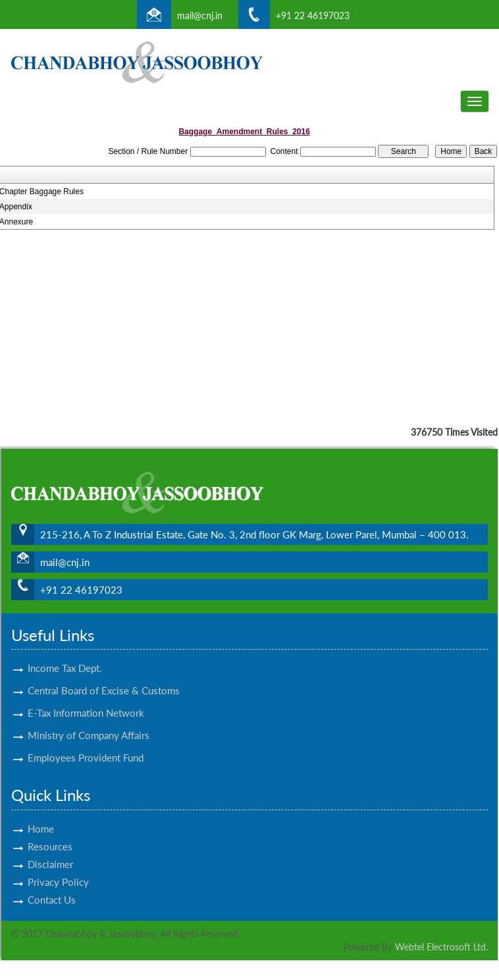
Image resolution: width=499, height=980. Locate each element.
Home (41, 813)
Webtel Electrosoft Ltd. (441, 947)
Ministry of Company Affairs (89, 720)
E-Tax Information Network (86, 698)
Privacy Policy (58, 866)
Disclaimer (50, 848)
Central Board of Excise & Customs (104, 675)
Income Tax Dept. (65, 653)
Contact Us (52, 884)
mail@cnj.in (200, 15)
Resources (50, 831)
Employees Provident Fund (86, 742)
